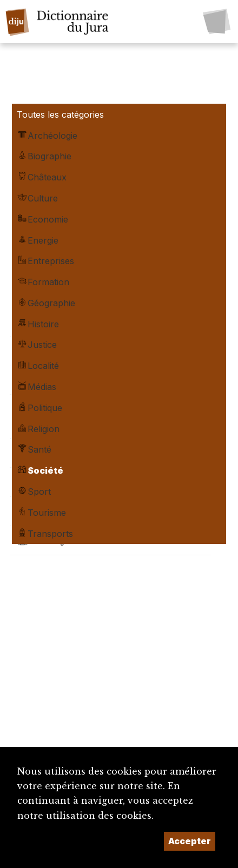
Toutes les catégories (60, 115)
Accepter (190, 841)
